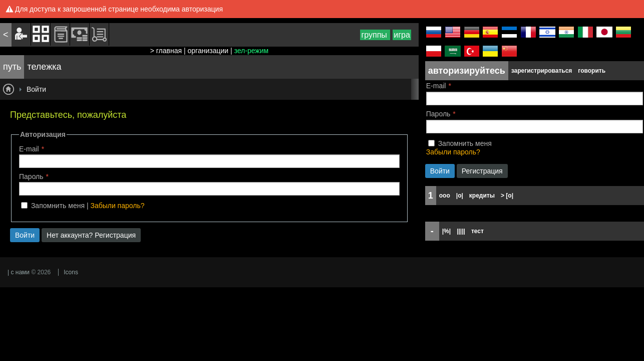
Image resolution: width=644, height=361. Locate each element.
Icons (71, 272)
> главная (166, 51)
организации (208, 51)
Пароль (31, 176)
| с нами (19, 272)
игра (402, 35)
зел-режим (252, 51)
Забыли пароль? (117, 206)
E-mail (29, 149)
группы (375, 35)
